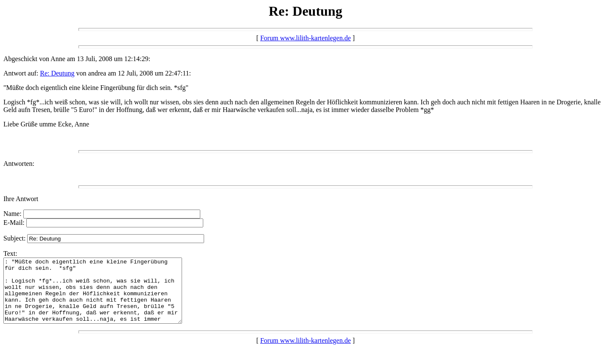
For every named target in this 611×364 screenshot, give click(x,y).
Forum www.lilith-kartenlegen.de (305, 38)
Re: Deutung (57, 73)
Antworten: (19, 164)
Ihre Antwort (21, 199)
